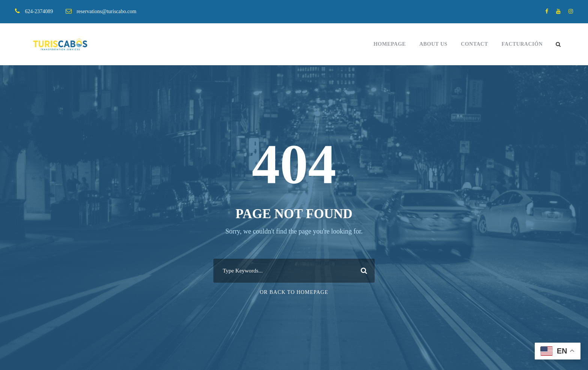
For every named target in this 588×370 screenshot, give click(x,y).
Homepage (390, 44)
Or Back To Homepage (294, 292)
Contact (474, 44)
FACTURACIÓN (522, 44)
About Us (433, 44)
